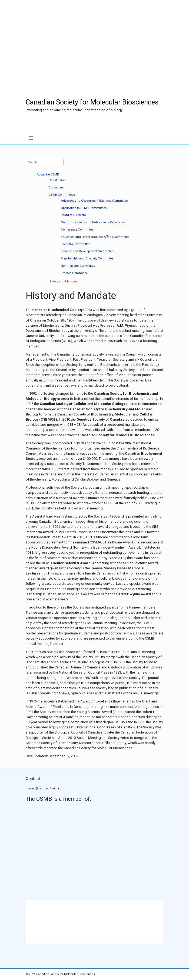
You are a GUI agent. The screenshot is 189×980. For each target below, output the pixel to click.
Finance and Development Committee (87, 251)
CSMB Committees (62, 195)
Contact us (56, 187)
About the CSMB (48, 175)
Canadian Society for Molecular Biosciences (92, 102)
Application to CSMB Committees (84, 208)
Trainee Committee (74, 273)
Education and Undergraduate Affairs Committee (95, 237)
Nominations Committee (78, 266)
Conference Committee (77, 230)
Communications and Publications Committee (93, 222)
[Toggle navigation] (31, 138)
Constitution (57, 180)
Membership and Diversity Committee (87, 258)
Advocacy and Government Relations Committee (94, 201)
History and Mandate (63, 281)
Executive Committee (75, 244)
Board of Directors (73, 215)
